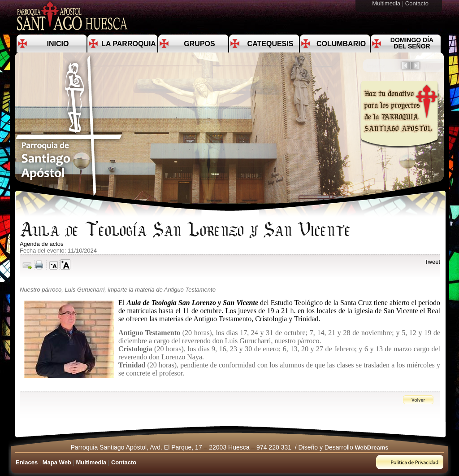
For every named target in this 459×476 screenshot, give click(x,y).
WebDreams (372, 448)
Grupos (199, 44)
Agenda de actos (42, 244)
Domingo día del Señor (412, 43)
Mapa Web (57, 462)
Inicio (58, 44)
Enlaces (27, 462)
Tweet (432, 262)
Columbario (341, 44)
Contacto (418, 3)
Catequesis (271, 44)
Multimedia (387, 3)
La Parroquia (129, 44)
